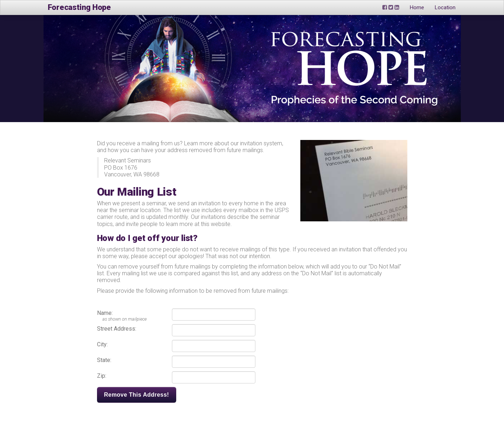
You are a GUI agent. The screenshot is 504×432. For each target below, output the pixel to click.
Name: (105, 313)
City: (102, 344)
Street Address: (117, 329)
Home (417, 7)
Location (445, 7)
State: (104, 360)
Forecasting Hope (79, 7)
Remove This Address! (137, 395)
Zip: (102, 376)
